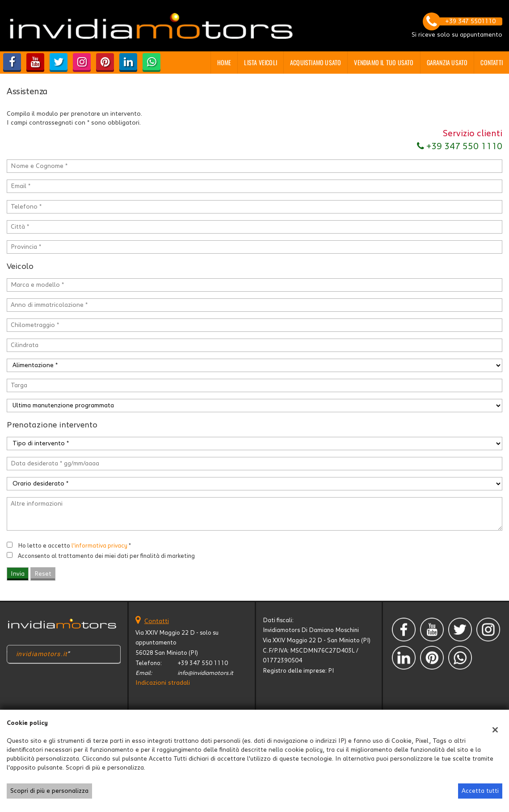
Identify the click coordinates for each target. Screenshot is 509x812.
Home (224, 62)
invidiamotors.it (42, 654)
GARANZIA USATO (447, 62)
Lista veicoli (261, 62)
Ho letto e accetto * (74, 546)
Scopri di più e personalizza (49, 791)
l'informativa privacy (99, 546)
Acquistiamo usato (315, 62)
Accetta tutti (480, 791)
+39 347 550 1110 (460, 146)
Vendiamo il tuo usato (384, 62)
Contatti (492, 62)
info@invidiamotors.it (205, 673)
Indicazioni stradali (163, 683)
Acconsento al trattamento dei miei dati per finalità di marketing (106, 556)
